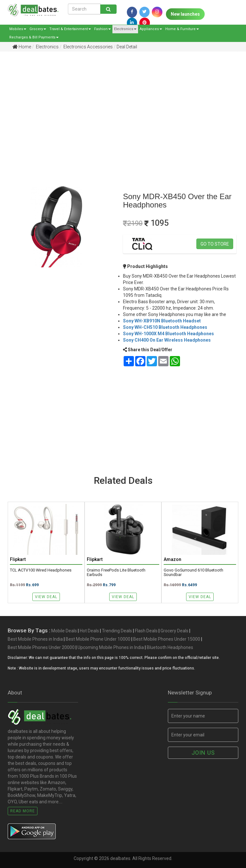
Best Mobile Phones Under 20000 (41, 647)
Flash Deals (146, 631)
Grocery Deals (174, 631)
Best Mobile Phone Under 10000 (98, 639)
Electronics (125, 29)
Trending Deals (117, 631)
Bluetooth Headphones (170, 647)
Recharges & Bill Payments (34, 37)
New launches (185, 14)
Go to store (215, 244)
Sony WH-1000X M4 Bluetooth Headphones (168, 334)
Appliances (151, 29)
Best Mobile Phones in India (35, 639)
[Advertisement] (118, 106)
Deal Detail (127, 47)
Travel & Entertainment (70, 29)
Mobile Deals (64, 631)
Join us (203, 753)
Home (22, 47)
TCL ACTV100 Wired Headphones (41, 570)
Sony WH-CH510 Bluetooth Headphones (165, 327)
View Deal (46, 597)
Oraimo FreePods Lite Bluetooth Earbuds (116, 572)
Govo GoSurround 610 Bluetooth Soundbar (193, 572)
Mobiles (18, 29)
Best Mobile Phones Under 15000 (167, 639)
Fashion (102, 29)
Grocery (38, 29)
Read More (23, 811)
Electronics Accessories (88, 47)
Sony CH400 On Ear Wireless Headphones (167, 340)
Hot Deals (89, 631)
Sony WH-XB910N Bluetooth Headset (162, 321)
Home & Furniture (182, 29)
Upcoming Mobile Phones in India (111, 647)
